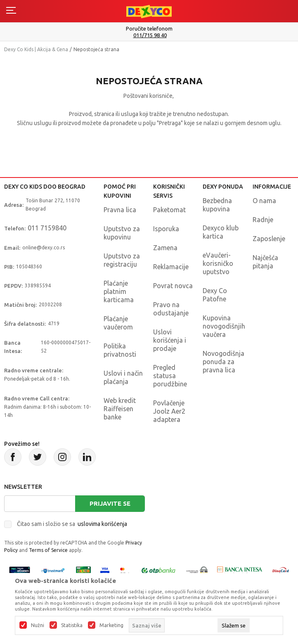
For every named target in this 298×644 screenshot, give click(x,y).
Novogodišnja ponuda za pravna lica (223, 362)
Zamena (165, 248)
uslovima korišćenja (102, 524)
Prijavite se (110, 503)
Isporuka (166, 229)
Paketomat (169, 210)
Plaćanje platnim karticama (119, 291)
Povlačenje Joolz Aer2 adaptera (169, 411)
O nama (264, 201)
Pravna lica (120, 210)
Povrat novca (173, 286)
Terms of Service (48, 550)
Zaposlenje (269, 239)
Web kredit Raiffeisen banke (120, 409)
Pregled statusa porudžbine (170, 376)
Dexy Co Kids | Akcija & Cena (36, 49)
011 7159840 (47, 228)
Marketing (111, 625)
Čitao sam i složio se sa (72, 524)
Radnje (263, 220)
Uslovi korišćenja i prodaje (170, 340)
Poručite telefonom (149, 28)
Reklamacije (171, 267)
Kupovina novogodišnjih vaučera (224, 326)
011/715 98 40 (150, 35)
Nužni (38, 625)
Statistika (72, 625)
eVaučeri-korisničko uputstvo (218, 263)
